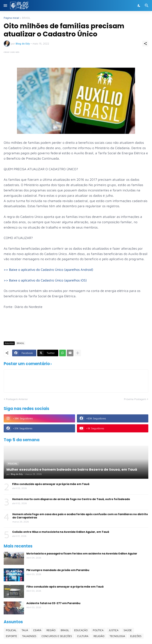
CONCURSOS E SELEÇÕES (57, 636)
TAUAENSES (29, 636)
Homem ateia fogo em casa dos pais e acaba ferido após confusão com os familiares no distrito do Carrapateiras (80, 516)
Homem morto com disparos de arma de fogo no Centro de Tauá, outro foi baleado (71, 499)
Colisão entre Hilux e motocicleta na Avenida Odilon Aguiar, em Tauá (61, 532)
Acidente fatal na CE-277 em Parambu (53, 603)
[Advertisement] (71, 328)
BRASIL (26, 18)
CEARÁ (37, 630)
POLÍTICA (98, 630)
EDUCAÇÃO (81, 630)
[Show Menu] (5, 6)
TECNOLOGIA (117, 636)
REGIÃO (51, 630)
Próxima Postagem (135, 399)
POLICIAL (11, 630)
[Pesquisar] (147, 6)
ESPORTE (11, 636)
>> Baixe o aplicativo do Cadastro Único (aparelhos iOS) (45, 280)
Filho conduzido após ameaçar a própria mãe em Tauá (51, 484)
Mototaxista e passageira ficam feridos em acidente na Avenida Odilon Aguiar (82, 554)
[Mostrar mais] (78, 353)
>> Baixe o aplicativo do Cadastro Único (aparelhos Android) (48, 270)
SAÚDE (128, 630)
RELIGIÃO (99, 636)
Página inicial (11, 18)
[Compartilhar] (145, 44)
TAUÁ (25, 630)
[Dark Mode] (139, 6)
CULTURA (83, 636)
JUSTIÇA (114, 630)
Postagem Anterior (17, 399)
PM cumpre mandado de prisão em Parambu (58, 570)
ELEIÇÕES (136, 636)
